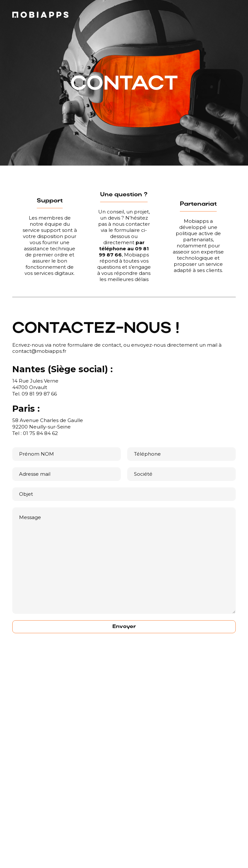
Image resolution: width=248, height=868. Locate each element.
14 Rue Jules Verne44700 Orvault (35, 384)
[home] (40, 15)
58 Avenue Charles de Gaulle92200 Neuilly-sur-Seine (48, 423)
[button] (124, 836)
